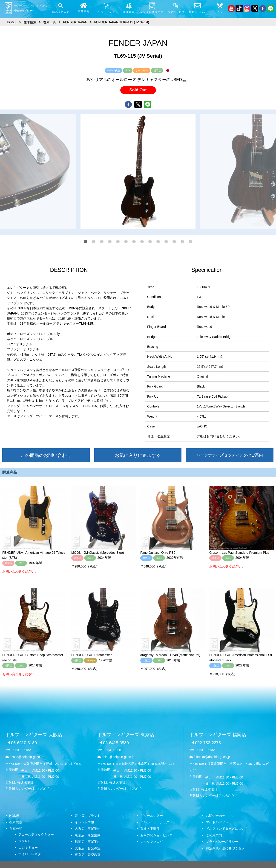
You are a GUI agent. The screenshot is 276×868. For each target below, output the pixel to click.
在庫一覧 (16, 829)
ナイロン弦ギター (31, 854)
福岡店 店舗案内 (88, 842)
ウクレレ (25, 841)
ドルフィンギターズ (34, 735)
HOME (14, 816)
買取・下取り (150, 829)
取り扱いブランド (88, 816)
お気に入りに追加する (138, 455)
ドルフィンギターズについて (227, 829)
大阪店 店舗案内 (88, 829)
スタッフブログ (152, 842)
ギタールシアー (152, 816)
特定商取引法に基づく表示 (225, 848)
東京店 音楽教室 (88, 855)
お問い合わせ (216, 816)
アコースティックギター (36, 834)
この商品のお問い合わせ (46, 455)
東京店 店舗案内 (88, 835)
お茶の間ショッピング (156, 835)
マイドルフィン (217, 822)
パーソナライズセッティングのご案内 (230, 455)
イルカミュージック (155, 822)
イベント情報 (84, 822)
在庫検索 (16, 822)
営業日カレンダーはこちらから (28, 789)
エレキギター (28, 848)
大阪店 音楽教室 (88, 848)
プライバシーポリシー (222, 842)
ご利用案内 (214, 835)
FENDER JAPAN (75, 22)
